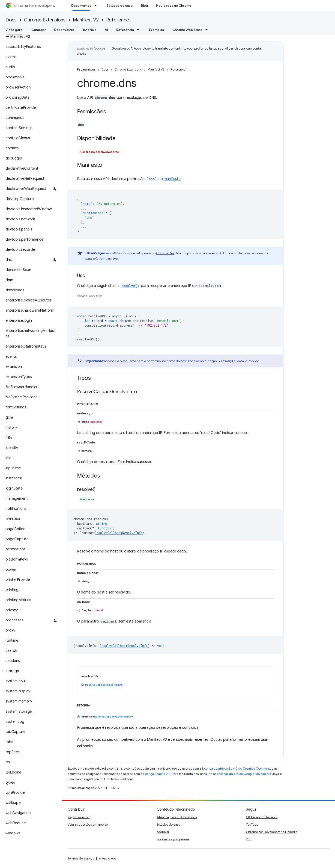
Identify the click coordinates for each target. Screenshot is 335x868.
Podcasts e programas (173, 839)
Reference (118, 20)
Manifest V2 (86, 20)
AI (106, 30)
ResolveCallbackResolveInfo (119, 533)
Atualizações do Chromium (177, 817)
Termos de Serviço (81, 858)
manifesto (172, 179)
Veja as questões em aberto (88, 824)
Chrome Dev (165, 253)
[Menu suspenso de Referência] (139, 30)
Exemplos (157, 30)
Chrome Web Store (187, 30)
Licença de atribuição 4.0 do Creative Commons (236, 769)
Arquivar (163, 832)
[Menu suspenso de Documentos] (97, 6)
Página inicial (86, 69)
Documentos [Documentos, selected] (81, 6)
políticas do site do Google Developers (244, 774)
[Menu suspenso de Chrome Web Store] (208, 30)
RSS (249, 839)
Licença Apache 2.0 (157, 774)
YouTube (252, 824)
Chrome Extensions (45, 20)
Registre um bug (80, 817)
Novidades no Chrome (174, 6)
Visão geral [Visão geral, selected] (14, 30)
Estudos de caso (120, 6)
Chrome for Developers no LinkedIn (272, 832)
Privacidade (107, 858)
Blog (144, 6)
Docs (11, 20)
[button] (30, 671)
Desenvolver (64, 30)
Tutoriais (90, 30)
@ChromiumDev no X (262, 817)
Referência (125, 30)
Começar (39, 30)
